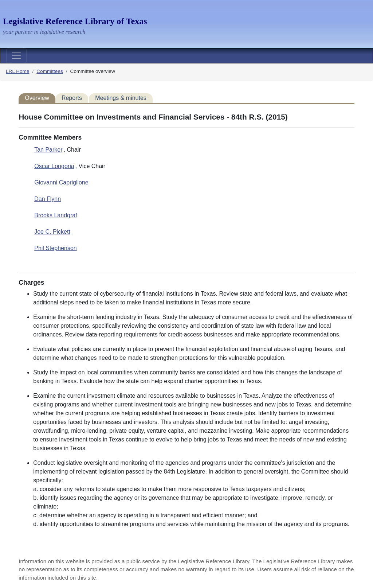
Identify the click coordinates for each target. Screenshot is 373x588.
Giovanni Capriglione (61, 182)
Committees (50, 71)
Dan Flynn (48, 199)
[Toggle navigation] (16, 56)
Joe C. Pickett (52, 232)
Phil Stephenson (56, 248)
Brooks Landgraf (56, 215)
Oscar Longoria (54, 166)
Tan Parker (48, 150)
